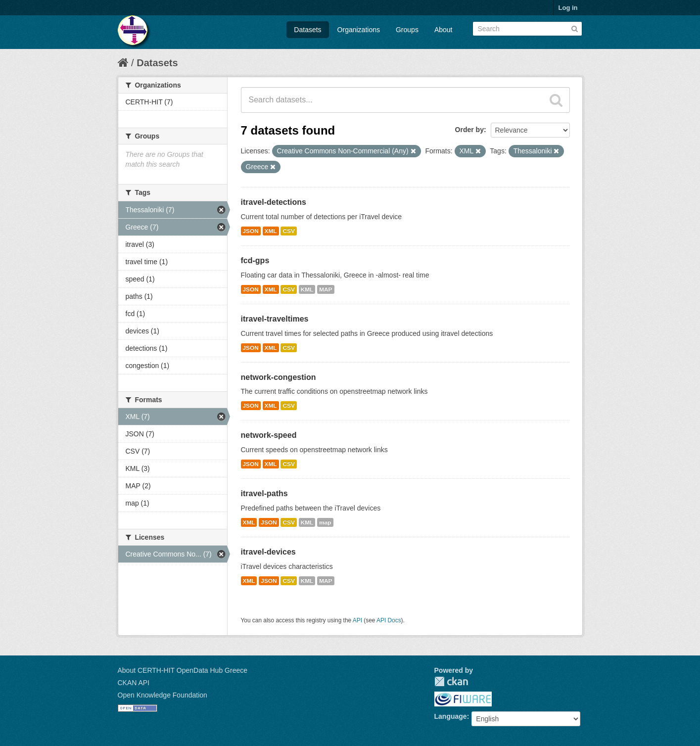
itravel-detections (274, 202)
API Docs (389, 620)
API (357, 620)
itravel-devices (268, 552)
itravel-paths (264, 493)
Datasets (307, 30)
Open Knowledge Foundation (163, 695)
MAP (326, 289)
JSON (251, 231)
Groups (407, 30)
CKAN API (134, 683)
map (325, 522)
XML (271, 231)
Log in (568, 8)
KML (307, 289)
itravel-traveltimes (275, 319)
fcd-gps (255, 260)
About (443, 30)
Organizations (359, 30)
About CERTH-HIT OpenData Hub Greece (183, 670)
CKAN (451, 681)
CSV (288, 231)
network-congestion (279, 377)
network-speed (269, 435)
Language (451, 716)
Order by (469, 130)
